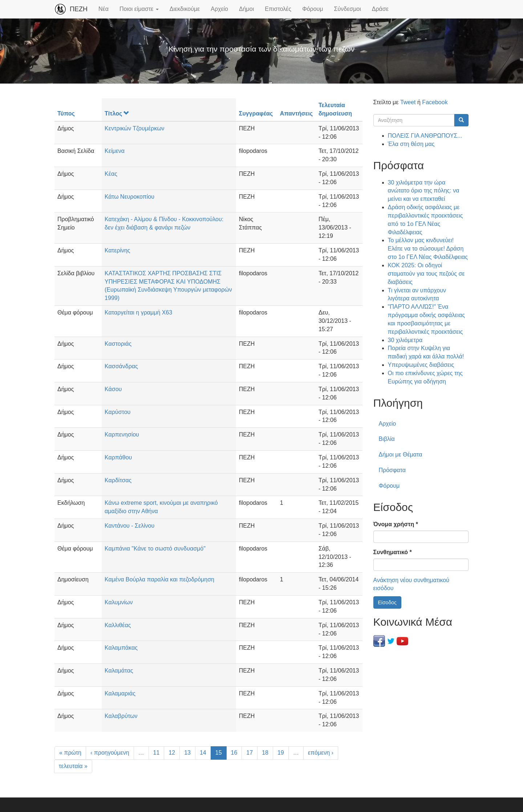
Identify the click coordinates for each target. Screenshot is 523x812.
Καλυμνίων (119, 602)
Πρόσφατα (392, 470)
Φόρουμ (313, 9)
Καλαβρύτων (121, 716)
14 (203, 753)
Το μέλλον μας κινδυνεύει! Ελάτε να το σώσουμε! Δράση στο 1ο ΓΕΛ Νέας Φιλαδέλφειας (428, 249)
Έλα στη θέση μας (411, 144)
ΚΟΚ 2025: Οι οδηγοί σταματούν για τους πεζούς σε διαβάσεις (426, 274)
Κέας (111, 174)
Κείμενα (115, 151)
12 (172, 753)
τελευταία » (73, 766)
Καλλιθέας (118, 625)
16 (234, 753)
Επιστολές (278, 9)
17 (250, 753)
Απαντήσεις (296, 113)
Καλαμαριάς (120, 693)
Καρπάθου (118, 457)
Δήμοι (246, 9)
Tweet (408, 102)
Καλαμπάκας (121, 648)
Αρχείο (219, 9)
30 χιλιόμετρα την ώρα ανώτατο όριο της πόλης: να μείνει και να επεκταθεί (424, 191)
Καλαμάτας (119, 671)
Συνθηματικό (393, 552)
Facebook (435, 102)
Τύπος (66, 113)
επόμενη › (321, 753)
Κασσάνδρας (121, 366)
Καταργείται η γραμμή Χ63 (138, 312)
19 (281, 753)
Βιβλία (387, 439)
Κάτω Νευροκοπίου (129, 197)
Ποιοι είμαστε (139, 9)
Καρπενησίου (122, 435)
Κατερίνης (117, 250)
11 (157, 753)
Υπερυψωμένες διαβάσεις (421, 365)
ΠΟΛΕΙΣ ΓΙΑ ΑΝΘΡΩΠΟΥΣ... (425, 136)
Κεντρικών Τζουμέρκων (134, 128)
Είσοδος (387, 602)
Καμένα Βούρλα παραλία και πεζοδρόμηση (159, 579)
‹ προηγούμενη (110, 753)
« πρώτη (70, 753)
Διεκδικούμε (185, 9)
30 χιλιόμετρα (405, 340)
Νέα (104, 9)
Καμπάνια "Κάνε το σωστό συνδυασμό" (155, 549)
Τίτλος (117, 113)
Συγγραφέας (256, 113)
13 (187, 753)
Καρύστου (117, 412)
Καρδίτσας (118, 480)
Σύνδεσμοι (348, 9)
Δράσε (380, 9)
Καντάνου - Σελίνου (129, 526)
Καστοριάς (118, 344)
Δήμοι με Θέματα (401, 454)
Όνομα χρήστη (396, 524)
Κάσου (113, 389)
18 (265, 753)
